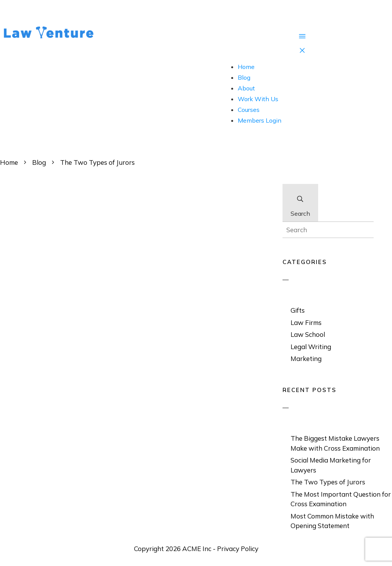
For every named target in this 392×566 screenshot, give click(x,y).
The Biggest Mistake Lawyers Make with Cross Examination (335, 443)
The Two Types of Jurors (328, 482)
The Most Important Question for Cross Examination (341, 499)
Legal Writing (311, 347)
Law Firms (306, 322)
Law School (308, 334)
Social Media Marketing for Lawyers (331, 465)
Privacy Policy (238, 549)
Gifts (298, 310)
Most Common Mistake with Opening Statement (332, 521)
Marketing (306, 358)
